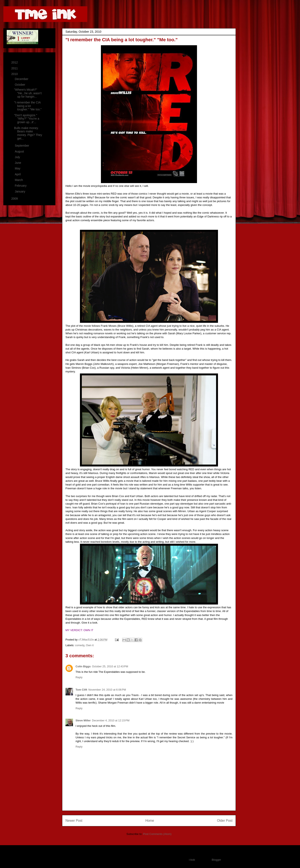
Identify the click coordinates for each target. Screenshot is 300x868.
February (21, 186)
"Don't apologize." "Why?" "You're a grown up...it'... (27, 119)
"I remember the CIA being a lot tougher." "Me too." (28, 106)
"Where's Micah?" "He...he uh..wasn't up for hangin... (28, 93)
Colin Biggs (83, 666)
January (20, 191)
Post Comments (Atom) (157, 834)
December (22, 79)
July (18, 157)
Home (150, 821)
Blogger (216, 860)
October (20, 85)
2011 (15, 68)
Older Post (225, 821)
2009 (15, 199)
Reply (79, 677)
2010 (15, 74)
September (22, 146)
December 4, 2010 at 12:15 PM (111, 720)
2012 (15, 62)
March (19, 180)
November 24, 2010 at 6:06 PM (107, 690)
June (18, 163)
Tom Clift (81, 690)
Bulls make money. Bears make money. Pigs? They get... (28, 133)
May (18, 168)
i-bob (192, 860)
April (18, 174)
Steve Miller (83, 720)
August (20, 151)
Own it (90, 645)
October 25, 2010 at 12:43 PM (110, 666)
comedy (80, 645)
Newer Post (74, 821)
